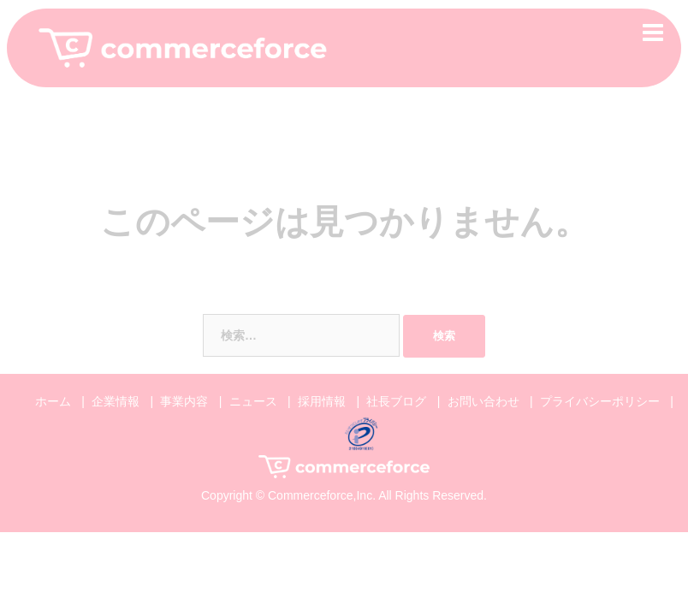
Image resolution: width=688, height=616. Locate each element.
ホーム (53, 401)
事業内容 (184, 401)
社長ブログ (396, 401)
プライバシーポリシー (600, 401)
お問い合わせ (483, 401)
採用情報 (322, 401)
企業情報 (116, 401)
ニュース (253, 401)
